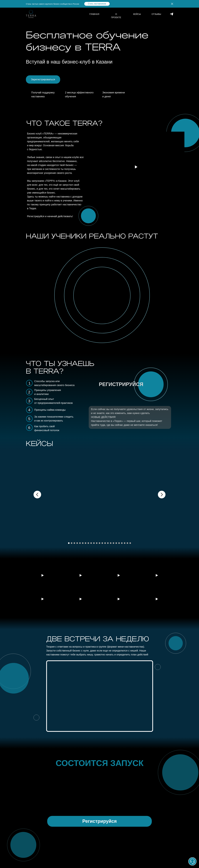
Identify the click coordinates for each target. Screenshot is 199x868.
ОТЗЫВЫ (156, 14)
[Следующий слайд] (162, 495)
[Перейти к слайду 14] (105, 543)
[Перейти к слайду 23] (130, 543)
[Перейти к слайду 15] (108, 543)
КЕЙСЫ (137, 14)
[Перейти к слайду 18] (116, 543)
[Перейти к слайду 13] (102, 543)
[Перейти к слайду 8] (88, 543)
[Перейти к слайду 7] (86, 543)
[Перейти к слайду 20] (122, 543)
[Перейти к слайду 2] (72, 543)
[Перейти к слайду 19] (119, 543)
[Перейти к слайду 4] (77, 543)
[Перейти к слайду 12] (99, 543)
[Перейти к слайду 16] (111, 543)
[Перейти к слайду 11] (97, 543)
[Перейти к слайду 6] (83, 543)
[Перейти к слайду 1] (69, 543)
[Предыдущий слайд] (37, 495)
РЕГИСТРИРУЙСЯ (121, 384)
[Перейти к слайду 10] (94, 543)
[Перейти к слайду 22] (127, 543)
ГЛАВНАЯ (94, 14)
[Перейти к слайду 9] (91, 543)
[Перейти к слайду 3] (74, 543)
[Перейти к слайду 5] (80, 543)
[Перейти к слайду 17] (113, 543)
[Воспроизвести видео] (42, 576)
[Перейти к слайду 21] (125, 543)
